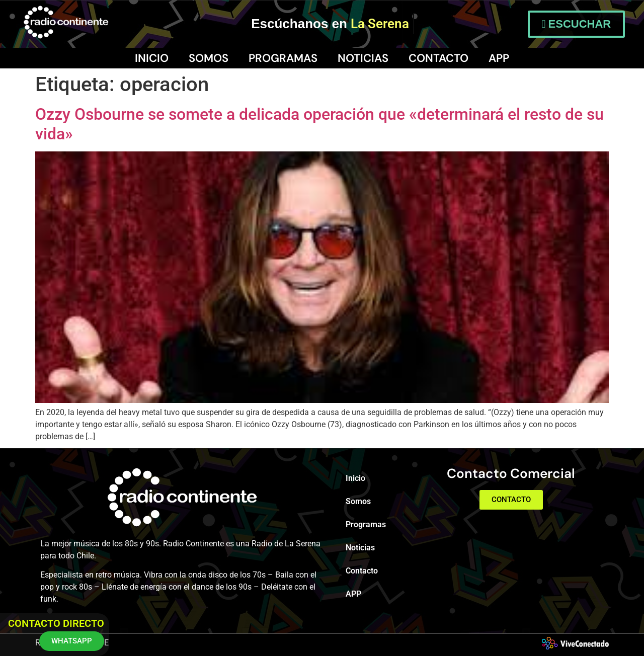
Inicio (152, 58)
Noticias (363, 58)
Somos (209, 58)
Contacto (438, 58)
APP (499, 58)
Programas (283, 58)
